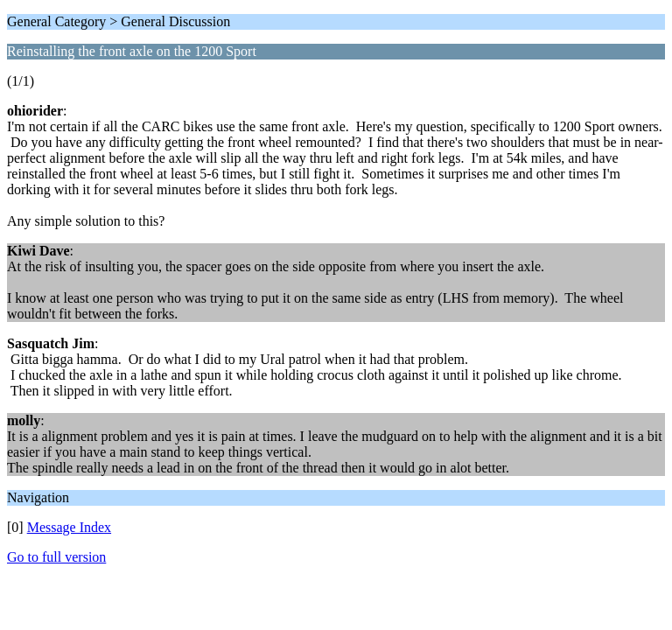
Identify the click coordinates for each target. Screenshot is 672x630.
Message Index (69, 527)
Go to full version (56, 557)
